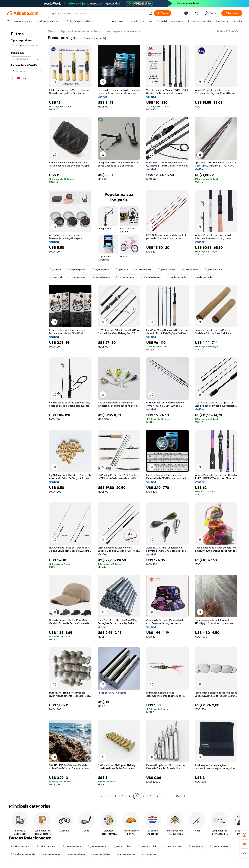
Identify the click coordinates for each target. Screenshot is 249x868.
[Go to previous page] (102, 796)
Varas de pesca (114, 31)
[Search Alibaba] (98, 13)
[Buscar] (163, 13)
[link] (245, 835)
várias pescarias (177, 277)
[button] (150, 13)
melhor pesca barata (23, 854)
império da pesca (151, 277)
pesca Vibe (57, 277)
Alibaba (52, 31)
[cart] (197, 14)
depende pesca (72, 846)
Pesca (97, 31)
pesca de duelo (101, 277)
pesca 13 (122, 269)
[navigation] (26, 414)
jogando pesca (76, 269)
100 (178, 796)
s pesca (55, 269)
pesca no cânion (123, 846)
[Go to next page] (185, 796)
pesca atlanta (190, 269)
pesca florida (173, 846)
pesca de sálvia (219, 846)
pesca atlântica (101, 854)
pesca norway (143, 269)
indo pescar (149, 854)
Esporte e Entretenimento (75, 31)
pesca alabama (51, 854)
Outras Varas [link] (134, 31)
